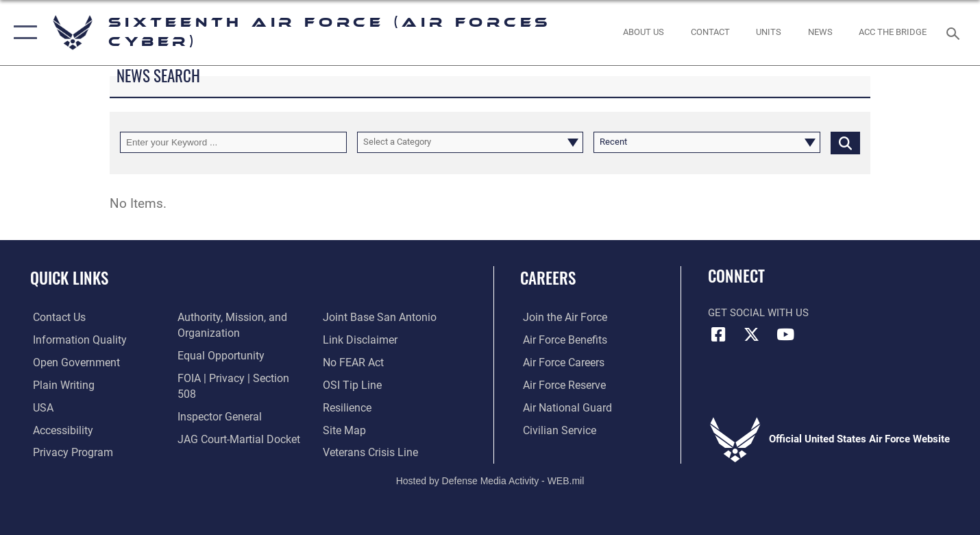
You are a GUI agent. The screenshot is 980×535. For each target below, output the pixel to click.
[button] (22, 33)
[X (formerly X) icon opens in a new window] (752, 335)
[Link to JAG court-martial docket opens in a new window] (236, 423)
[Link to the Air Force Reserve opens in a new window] (561, 385)
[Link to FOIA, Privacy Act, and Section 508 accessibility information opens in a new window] (240, 378)
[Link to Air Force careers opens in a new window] (560, 362)
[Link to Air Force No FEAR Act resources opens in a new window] (353, 340)
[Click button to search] (845, 142)
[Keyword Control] (233, 142)
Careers (548, 278)
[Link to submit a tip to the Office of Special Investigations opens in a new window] (351, 362)
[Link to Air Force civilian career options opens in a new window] (555, 429)
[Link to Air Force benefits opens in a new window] (561, 340)
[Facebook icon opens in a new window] (718, 335)
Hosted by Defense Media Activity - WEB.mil (490, 477)
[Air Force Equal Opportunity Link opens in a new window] (218, 356)
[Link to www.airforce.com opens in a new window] (561, 318)
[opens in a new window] (74, 340)
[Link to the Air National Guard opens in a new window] (562, 407)
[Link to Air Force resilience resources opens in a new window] (347, 385)
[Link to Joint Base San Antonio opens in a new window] (231, 445)
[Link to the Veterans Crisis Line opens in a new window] (370, 429)
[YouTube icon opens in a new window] (785, 335)
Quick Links (69, 278)
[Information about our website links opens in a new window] (359, 318)
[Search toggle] (955, 32)
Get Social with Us (758, 313)
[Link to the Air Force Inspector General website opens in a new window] (217, 401)
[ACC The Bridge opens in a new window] (893, 33)
